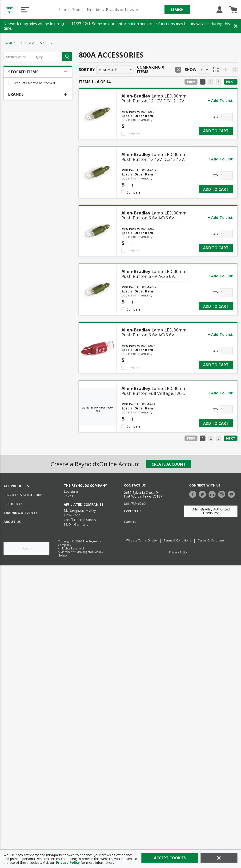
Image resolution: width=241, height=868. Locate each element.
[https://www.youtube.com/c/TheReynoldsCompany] (233, 494)
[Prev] (191, 82)
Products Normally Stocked (34, 83)
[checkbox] (10, 83)
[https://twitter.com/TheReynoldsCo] (204, 494)
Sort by (87, 70)
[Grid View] (225, 70)
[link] (203, 82)
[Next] (231, 82)
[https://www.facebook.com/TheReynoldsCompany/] (194, 494)
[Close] (219, 858)
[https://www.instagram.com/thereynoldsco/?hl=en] (223, 494)
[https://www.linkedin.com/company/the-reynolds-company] (213, 494)
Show (191, 70)
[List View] (216, 70)
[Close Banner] (236, 26)
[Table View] (235, 70)
